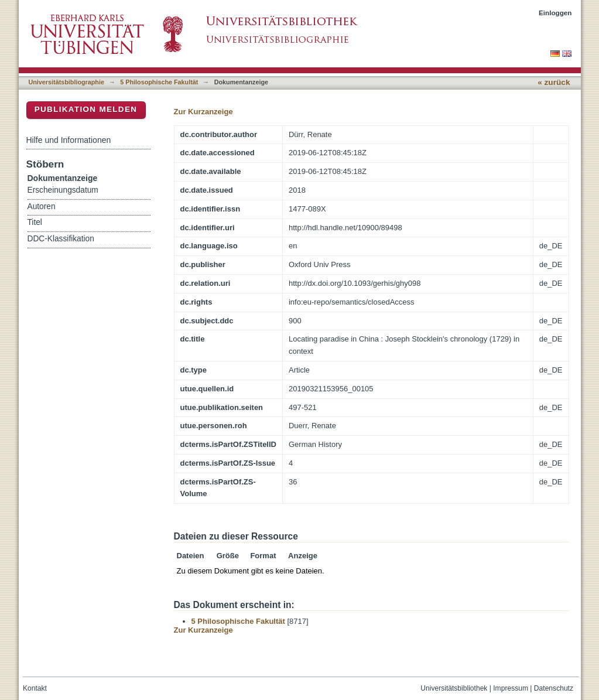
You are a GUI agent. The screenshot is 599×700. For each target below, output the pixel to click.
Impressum (511, 688)
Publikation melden (86, 109)
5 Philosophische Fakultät (159, 82)
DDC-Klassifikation (61, 239)
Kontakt (35, 688)
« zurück (554, 82)
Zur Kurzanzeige (203, 112)
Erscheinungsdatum (63, 190)
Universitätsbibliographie (66, 82)
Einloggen (555, 13)
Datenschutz (554, 688)
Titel (35, 222)
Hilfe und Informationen (69, 140)
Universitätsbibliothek (454, 688)
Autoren (42, 206)
